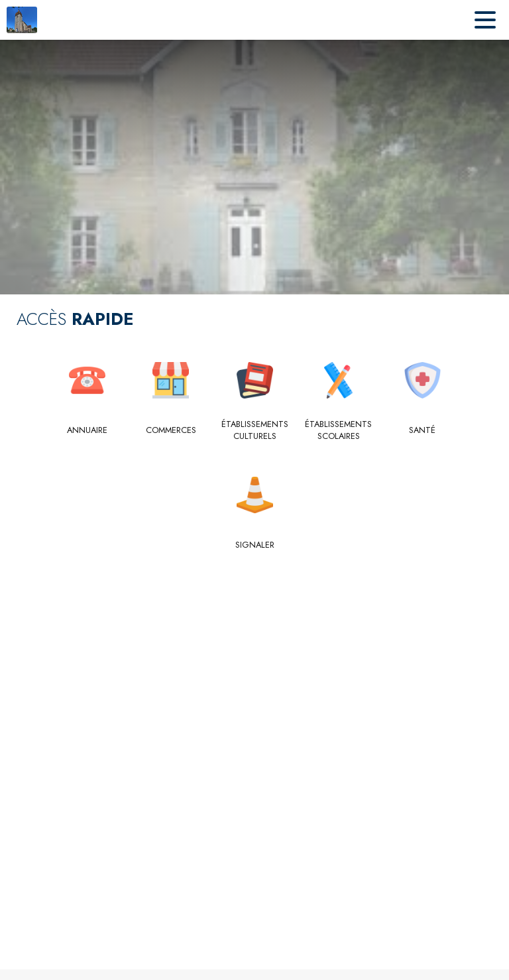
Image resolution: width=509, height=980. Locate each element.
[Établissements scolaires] (338, 431)
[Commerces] (171, 430)
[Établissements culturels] (255, 431)
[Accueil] (22, 20)
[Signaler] (255, 545)
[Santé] (423, 430)
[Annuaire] (87, 430)
